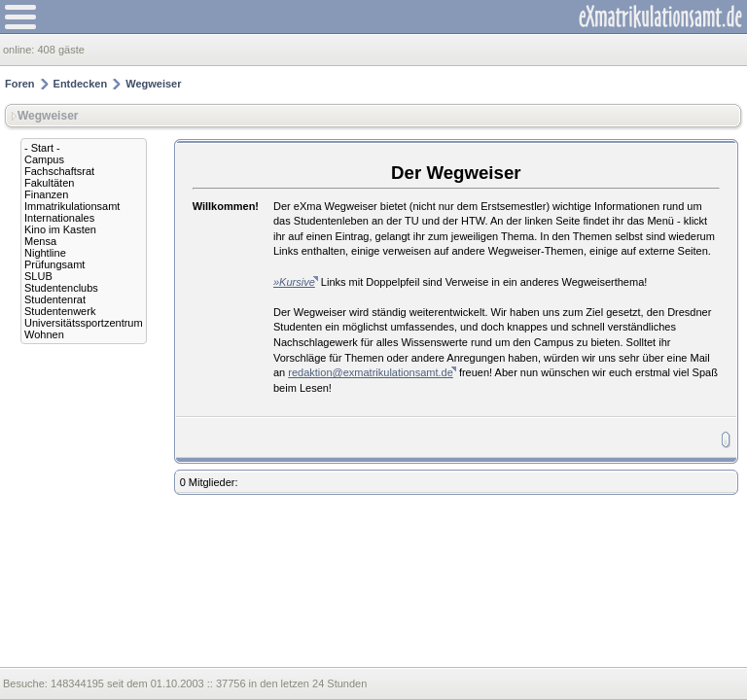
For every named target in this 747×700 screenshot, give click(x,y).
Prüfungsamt (54, 264)
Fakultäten (49, 183)
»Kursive (294, 282)
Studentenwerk (60, 311)
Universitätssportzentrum (84, 323)
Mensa (40, 241)
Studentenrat (55, 299)
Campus (44, 159)
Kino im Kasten (60, 229)
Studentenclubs (61, 288)
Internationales (59, 218)
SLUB (38, 276)
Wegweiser (153, 84)
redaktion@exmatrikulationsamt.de (371, 372)
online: (20, 50)
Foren (20, 84)
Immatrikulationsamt (72, 206)
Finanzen (46, 194)
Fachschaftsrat (59, 171)
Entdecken (81, 84)
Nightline (45, 253)
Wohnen (44, 334)
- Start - (42, 148)
